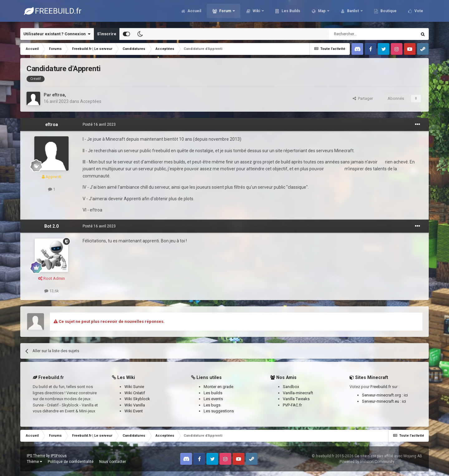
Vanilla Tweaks (296, 399)
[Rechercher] (360, 34)
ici (406, 395)
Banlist (353, 12)
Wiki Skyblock (137, 399)
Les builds (213, 393)
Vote (418, 12)
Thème (34, 462)
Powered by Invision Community (367, 462)
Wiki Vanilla (135, 405)
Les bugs (212, 405)
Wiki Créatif (135, 393)
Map (322, 12)
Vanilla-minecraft (298, 393)
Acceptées (91, 101)
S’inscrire (107, 34)
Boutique (388, 12)
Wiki (256, 12)
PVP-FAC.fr (292, 405)
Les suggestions (219, 411)
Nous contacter (113, 462)
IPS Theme (36, 456)
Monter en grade (218, 387)
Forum (225, 12)
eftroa (58, 95)
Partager (363, 98)
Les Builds (290, 12)
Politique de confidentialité (71, 462)
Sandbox (291, 387)
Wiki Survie (134, 387)
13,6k (52, 291)
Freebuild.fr (381, 387)
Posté (99, 124)
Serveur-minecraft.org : (383, 395)
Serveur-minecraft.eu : (382, 401)
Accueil (194, 12)
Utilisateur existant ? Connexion (57, 34)
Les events (213, 399)
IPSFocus (59, 456)
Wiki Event (134, 411)
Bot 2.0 (51, 226)
